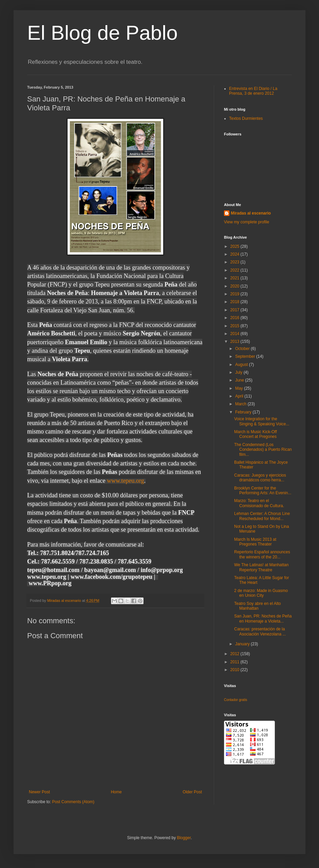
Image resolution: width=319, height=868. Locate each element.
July (239, 372)
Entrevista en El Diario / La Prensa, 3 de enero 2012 (253, 91)
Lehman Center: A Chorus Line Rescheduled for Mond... (262, 516)
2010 (236, 670)
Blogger (184, 838)
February (244, 412)
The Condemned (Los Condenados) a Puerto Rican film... (263, 450)
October (243, 349)
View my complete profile (247, 222)
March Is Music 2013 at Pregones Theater (255, 542)
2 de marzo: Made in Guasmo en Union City (261, 593)
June (240, 380)
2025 (236, 246)
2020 (236, 286)
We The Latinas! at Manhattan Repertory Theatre (261, 567)
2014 (236, 334)
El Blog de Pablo (102, 33)
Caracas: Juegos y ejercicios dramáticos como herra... (260, 478)
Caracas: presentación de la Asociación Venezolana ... (260, 631)
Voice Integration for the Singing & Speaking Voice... (262, 421)
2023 (236, 262)
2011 (236, 662)
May (240, 388)
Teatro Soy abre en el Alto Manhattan (257, 606)
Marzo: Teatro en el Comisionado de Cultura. (259, 503)
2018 (236, 302)
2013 (236, 341)
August (242, 365)
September (246, 356)
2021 (236, 278)
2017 (236, 310)
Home (116, 792)
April (240, 396)
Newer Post (39, 792)
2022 (236, 270)
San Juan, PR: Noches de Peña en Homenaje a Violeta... (263, 618)
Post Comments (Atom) (73, 802)
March (241, 404)
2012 (236, 654)
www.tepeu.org (125, 481)
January (243, 644)
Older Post (192, 792)
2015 (236, 326)
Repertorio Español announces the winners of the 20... (262, 554)
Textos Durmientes (246, 118)
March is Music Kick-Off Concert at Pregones (256, 434)
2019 (236, 294)
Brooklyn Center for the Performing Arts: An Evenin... (263, 491)
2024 (236, 254)
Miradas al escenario (251, 213)
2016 (236, 318)
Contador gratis (236, 700)
